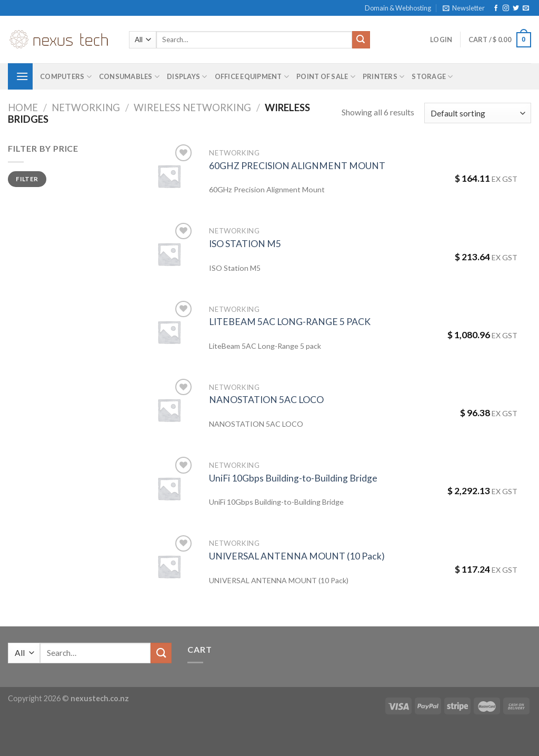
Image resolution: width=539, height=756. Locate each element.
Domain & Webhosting (398, 8)
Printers (384, 77)
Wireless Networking (192, 107)
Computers (66, 77)
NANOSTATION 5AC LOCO (266, 400)
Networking (86, 107)
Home (23, 107)
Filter (27, 179)
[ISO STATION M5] (169, 254)
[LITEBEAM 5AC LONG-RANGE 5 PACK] (169, 332)
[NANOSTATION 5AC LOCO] (169, 410)
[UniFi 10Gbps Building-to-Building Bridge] (169, 488)
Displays (187, 77)
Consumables (129, 77)
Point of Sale (326, 77)
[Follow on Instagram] (506, 8)
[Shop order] (478, 113)
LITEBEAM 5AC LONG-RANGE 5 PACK (290, 322)
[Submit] (361, 40)
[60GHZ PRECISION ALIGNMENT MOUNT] (169, 176)
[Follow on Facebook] (496, 8)
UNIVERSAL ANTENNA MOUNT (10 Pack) (297, 556)
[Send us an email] (526, 8)
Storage (432, 77)
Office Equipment (252, 77)
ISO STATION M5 (245, 244)
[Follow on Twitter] (516, 8)
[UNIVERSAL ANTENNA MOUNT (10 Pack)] (169, 566)
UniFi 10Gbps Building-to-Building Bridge (293, 478)
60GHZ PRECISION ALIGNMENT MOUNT (297, 166)
